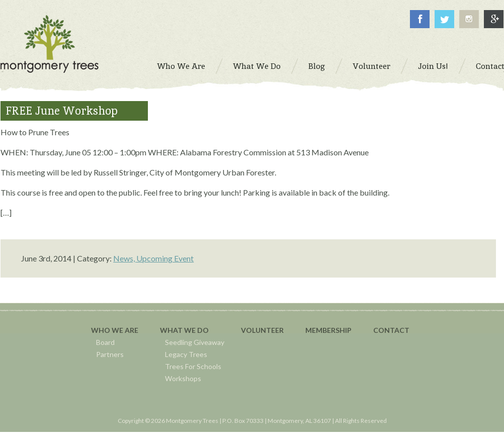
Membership (328, 330)
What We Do (184, 330)
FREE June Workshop (62, 111)
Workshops (183, 378)
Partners (110, 354)
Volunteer (262, 330)
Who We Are (115, 330)
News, (125, 258)
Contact (391, 330)
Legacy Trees (186, 354)
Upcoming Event (165, 258)
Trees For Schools (193, 366)
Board (105, 342)
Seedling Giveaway (195, 342)
